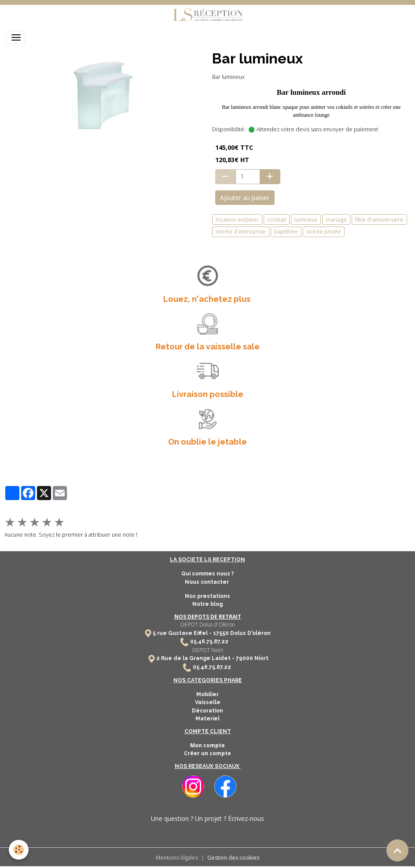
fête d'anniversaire (379, 220)
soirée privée (324, 232)
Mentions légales (177, 858)
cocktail (277, 220)
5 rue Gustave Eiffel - (183, 633)
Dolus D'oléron (250, 633)
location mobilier (237, 220)
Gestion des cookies (233, 858)
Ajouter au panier (245, 198)
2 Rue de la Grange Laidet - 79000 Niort (212, 658)
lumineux (306, 220)
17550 (221, 633)
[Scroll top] (397, 850)
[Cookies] (19, 850)
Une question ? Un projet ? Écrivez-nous (207, 818)
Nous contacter (207, 582)
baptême (286, 232)
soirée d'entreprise (241, 232)
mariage (336, 220)
